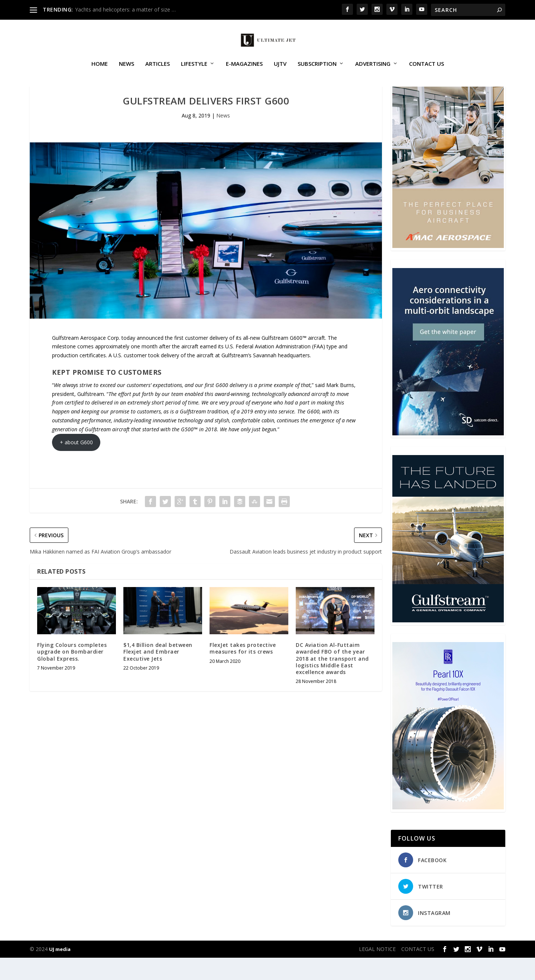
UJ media (60, 971)
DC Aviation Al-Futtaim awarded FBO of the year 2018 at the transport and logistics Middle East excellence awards (332, 681)
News (127, 72)
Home (100, 72)
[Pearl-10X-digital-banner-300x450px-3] (448, 830)
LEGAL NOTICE (377, 971)
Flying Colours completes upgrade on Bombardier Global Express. (72, 674)
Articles (158, 72)
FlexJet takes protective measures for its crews (243, 670)
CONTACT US (427, 72)
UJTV (280, 72)
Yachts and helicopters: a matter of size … (125, 9)
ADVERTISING (373, 72)
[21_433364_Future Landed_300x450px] (448, 643)
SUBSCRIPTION (317, 72)
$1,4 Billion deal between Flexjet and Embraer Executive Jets (158, 674)
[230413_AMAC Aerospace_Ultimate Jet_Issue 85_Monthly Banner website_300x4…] (448, 268)
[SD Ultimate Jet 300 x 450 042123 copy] (448, 456)
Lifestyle (194, 72)
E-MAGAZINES (244, 72)
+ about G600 (76, 465)
